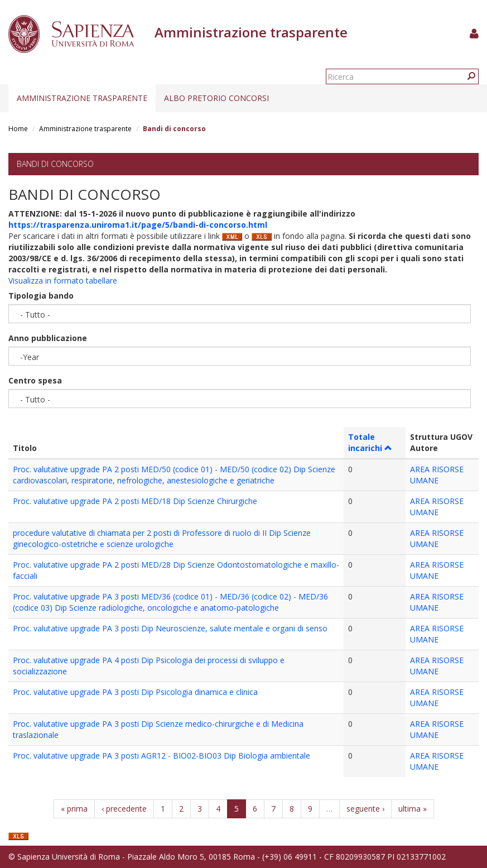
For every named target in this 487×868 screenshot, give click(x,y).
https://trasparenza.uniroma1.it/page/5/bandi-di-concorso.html (138, 225)
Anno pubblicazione (48, 338)
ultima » (413, 809)
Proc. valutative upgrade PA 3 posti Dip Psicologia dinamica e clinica (135, 692)
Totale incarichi (370, 442)
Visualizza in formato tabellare (63, 280)
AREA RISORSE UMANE (437, 475)
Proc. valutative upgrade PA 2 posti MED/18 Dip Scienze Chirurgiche (135, 501)
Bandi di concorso (55, 164)
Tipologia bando (41, 296)
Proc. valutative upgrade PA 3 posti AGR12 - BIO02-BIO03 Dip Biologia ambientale (161, 756)
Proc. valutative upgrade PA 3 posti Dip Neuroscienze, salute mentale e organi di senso (170, 628)
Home (18, 129)
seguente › (365, 809)
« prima (74, 809)
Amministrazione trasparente (82, 98)
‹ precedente (124, 809)
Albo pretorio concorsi (216, 98)
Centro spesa (35, 380)
